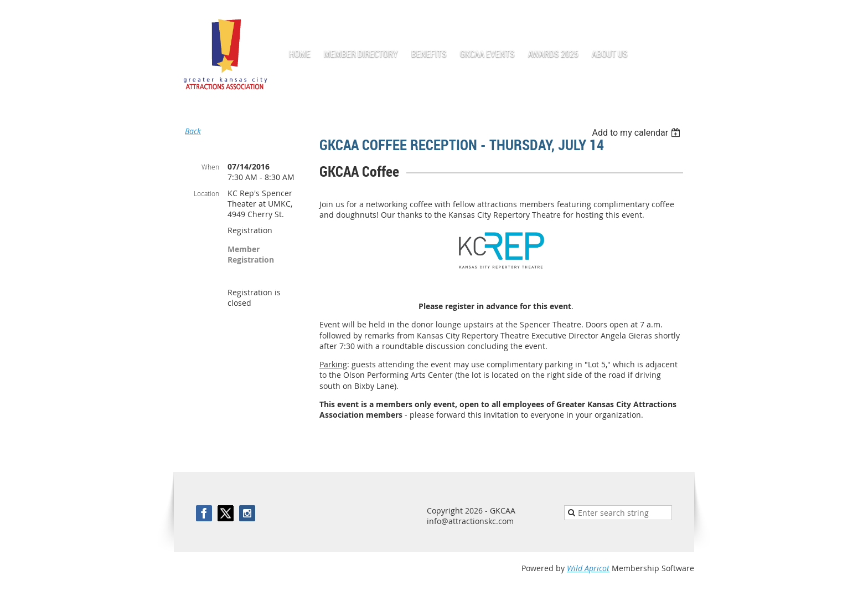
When (210, 167)
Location (206, 193)
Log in (683, 16)
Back (193, 131)
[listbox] (637, 133)
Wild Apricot (588, 568)
